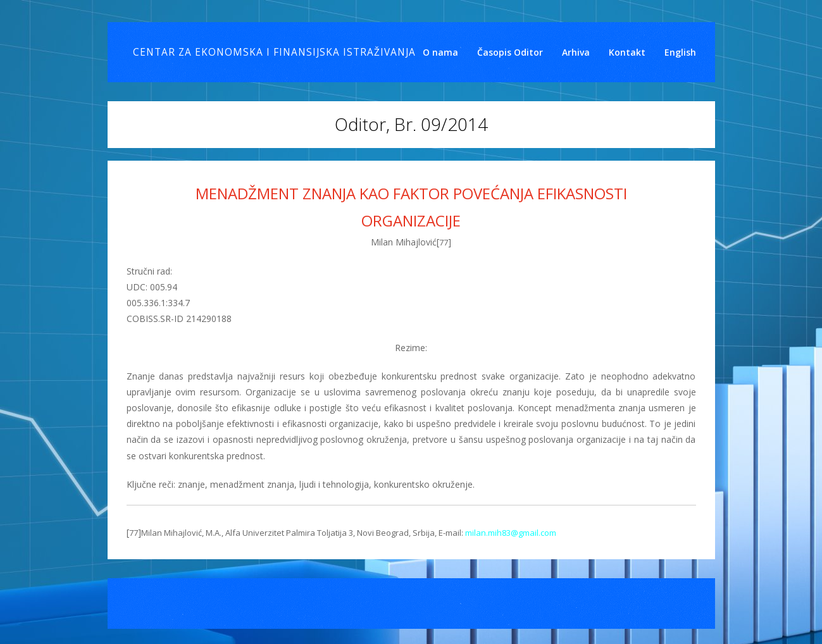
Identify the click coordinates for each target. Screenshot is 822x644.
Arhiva (576, 52)
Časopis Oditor (510, 52)
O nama (440, 52)
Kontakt (627, 52)
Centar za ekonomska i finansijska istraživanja (274, 52)
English (680, 52)
